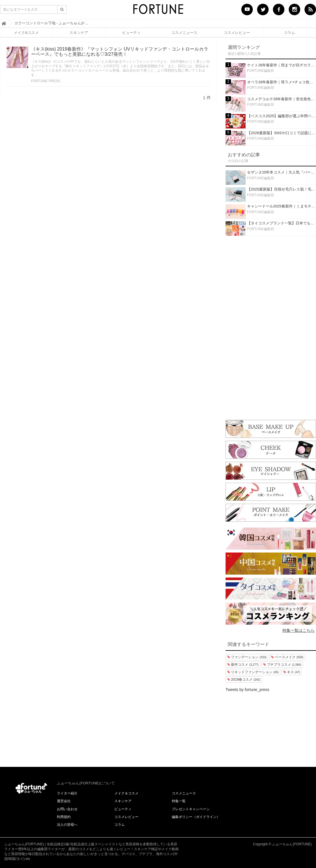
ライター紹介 (67, 793)
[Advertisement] (271, 326)
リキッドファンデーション (253, 672)
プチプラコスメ (282, 665)
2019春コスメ (244, 680)
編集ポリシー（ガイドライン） (196, 817)
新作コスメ (243, 665)
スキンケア (79, 32)
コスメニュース (184, 32)
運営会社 (64, 801)
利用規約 (64, 817)
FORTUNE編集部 (261, 71)
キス (292, 672)
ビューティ (131, 32)
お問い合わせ (67, 809)
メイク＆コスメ (126, 793)
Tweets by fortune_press (247, 690)
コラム (289, 32)
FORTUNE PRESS (46, 81)
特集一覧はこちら (298, 630)
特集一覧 (179, 801)
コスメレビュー (237, 32)
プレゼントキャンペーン (191, 809)
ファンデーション (247, 657)
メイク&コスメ (26, 32)
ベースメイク (287, 657)
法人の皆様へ (67, 825)
